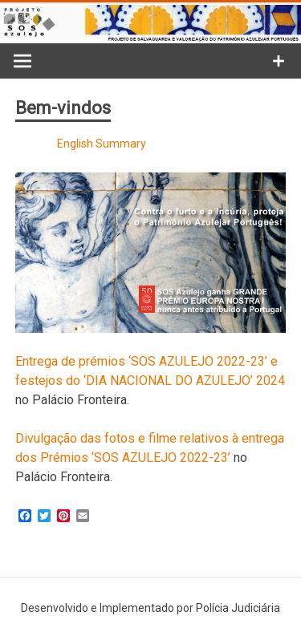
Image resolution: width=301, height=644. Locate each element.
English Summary (102, 144)
